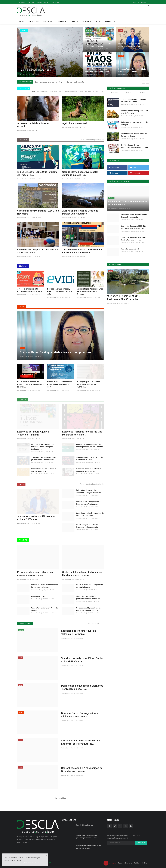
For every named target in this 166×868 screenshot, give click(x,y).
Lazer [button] (98, 21)
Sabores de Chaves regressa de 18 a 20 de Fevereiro (134, 112)
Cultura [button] (86, 21)
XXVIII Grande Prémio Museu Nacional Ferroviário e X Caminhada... (82, 251)
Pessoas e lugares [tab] (56, 91)
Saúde (22, 307)
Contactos (22, 2)
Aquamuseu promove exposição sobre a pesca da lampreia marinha (90, 445)
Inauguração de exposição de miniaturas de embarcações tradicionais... (43, 447)
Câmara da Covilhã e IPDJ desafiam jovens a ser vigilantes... (45, 586)
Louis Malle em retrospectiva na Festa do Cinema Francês (89, 847)
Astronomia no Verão (39, 596)
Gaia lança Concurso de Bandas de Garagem (134, 123)
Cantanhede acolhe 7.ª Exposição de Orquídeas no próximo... (90, 514)
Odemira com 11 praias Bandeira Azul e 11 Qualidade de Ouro (89, 609)
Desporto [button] (48, 21)
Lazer (21, 484)
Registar (143, 2)
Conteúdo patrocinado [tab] (95, 140)
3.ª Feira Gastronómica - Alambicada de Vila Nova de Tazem (134, 146)
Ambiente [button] (110, 21)
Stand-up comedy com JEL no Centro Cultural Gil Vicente (37, 518)
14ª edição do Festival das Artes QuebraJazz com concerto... (133, 239)
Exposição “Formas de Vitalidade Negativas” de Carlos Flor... (89, 470)
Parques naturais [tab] (92, 91)
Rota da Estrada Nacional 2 (85, 825)
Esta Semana (114, 93)
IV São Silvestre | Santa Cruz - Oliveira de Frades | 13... (37, 173)
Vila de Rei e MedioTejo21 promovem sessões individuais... (89, 597)
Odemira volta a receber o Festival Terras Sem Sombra (134, 135)
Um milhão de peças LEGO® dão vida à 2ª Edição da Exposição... (133, 227)
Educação (23, 266)
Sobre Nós (31, 2)
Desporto (23, 140)
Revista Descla (90, 49)
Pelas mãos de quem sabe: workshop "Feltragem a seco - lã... (89, 491)
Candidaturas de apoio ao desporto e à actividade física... (38, 251)
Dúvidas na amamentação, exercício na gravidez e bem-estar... (60, 291)
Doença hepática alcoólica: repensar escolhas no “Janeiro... (89, 384)
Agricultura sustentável (74, 123)
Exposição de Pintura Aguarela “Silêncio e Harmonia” (33, 433)
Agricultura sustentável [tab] (74, 91)
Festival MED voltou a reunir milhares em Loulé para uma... (126, 298)
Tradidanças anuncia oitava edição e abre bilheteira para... (90, 459)
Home (22, 21)
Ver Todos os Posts (96, 623)
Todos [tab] (33, 91)
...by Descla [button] (33, 21)
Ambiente (23, 540)
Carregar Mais (61, 798)
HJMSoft (51, 863)
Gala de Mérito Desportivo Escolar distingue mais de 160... (80, 173)
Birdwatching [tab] (42, 91)
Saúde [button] (75, 21)
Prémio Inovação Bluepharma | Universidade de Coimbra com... (60, 384)
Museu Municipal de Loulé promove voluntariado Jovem (90, 586)
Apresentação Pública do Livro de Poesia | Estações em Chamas (90, 291)
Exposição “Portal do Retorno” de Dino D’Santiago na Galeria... (82, 433)
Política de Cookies (141, 863)
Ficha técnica (55, 2)
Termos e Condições (125, 863)
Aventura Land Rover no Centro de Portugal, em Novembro (80, 212)
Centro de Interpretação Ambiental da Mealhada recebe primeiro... (82, 574)
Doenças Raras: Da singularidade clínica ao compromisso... (80, 715)
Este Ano (142, 93)
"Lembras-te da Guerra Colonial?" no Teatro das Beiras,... (134, 101)
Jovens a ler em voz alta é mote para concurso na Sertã (30, 290)
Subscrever (141, 843)
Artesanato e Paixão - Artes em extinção (34, 125)
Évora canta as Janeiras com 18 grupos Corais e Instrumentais (60, 82)
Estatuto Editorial (43, 2)
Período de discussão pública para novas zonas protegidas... (35, 574)
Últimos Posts (25, 623)
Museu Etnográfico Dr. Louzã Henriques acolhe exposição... (88, 526)
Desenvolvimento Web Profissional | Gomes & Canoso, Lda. (135, 216)
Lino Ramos (23, 74)
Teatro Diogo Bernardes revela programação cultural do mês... (87, 837)
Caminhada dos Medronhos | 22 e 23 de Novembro (38, 212)
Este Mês (128, 93)
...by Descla (24, 88)
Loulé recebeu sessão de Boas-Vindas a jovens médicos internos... (30, 384)
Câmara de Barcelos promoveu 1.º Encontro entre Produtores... (89, 503)
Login (135, 2)
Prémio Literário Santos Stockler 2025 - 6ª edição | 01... (44, 470)
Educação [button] (62, 21)
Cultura (23, 400)
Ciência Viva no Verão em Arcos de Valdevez (44, 609)
